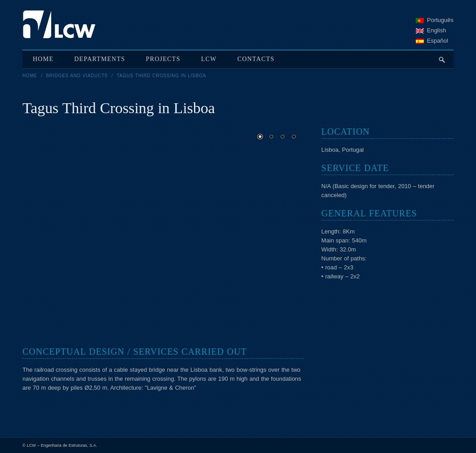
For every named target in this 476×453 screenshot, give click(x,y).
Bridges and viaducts (77, 76)
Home (30, 76)
